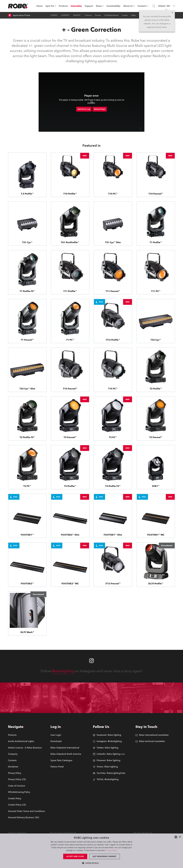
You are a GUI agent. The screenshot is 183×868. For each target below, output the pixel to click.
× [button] (180, 837)
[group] (27, 742)
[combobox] (176, 837)
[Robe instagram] (91, 661)
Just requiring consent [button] (105, 856)
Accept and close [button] (75, 856)
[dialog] (91, 851)
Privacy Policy (111, 850)
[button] (91, 863)
